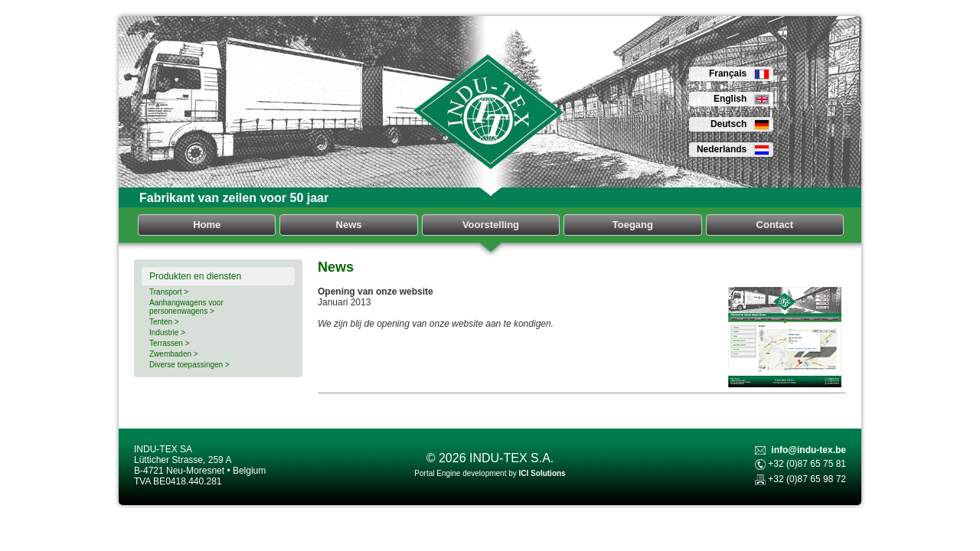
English (742, 99)
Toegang (633, 225)
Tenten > (164, 322)
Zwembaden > (174, 354)
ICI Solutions (542, 473)
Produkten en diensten (195, 276)
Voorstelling (491, 225)
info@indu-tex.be (808, 450)
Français (739, 73)
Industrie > (167, 333)
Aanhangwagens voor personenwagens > (186, 307)
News (349, 225)
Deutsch (740, 124)
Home (207, 225)
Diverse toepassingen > (189, 365)
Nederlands (733, 149)
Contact (775, 225)
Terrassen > (170, 343)
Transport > (169, 292)
